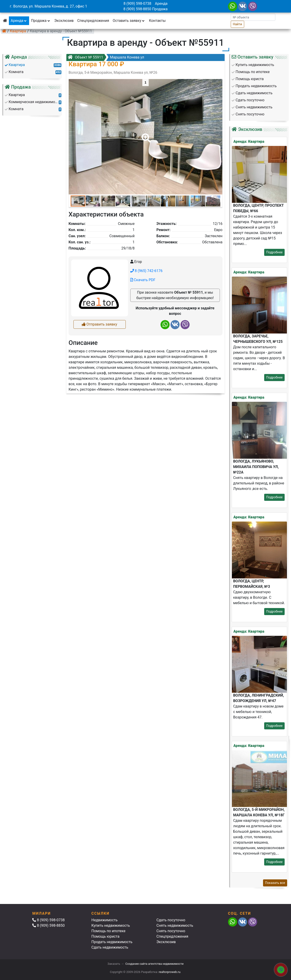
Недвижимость (104, 920)
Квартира (18, 31)
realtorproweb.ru (169, 972)
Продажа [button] (41, 21)
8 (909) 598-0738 (137, 4)
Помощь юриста (105, 936)
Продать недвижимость (112, 942)
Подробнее (274, 252)
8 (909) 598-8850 (137, 9)
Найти (237, 24)
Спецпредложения (93, 21)
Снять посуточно (171, 931)
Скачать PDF (143, 280)
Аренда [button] (19, 21)
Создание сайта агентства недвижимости (154, 964)
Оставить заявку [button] (129, 21)
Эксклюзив (64, 21)
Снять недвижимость (175, 925)
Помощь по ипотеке (108, 931)
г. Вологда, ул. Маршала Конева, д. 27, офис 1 (48, 6)
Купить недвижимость (111, 925)
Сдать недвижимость (110, 947)
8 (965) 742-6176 (146, 271)
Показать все (275, 883)
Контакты (157, 21)
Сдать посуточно (171, 920)
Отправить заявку (99, 324)
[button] (145, 135)
